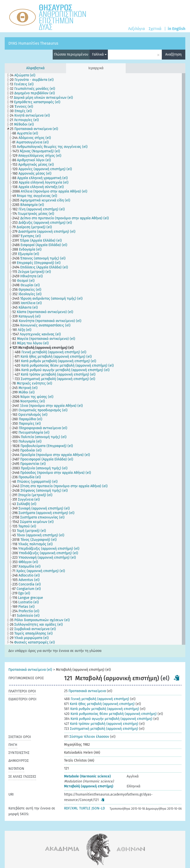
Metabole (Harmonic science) (87, 776)
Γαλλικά (99, 54)
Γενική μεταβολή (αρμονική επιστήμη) (97, 699)
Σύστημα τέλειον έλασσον (87, 737)
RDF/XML (71, 808)
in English (177, 29)
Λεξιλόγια (136, 29)
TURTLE (85, 808)
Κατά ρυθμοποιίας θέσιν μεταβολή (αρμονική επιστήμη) (110, 714)
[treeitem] (25, 75)
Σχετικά (155, 29)
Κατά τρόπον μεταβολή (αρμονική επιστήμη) (101, 724)
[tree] (95, 359)
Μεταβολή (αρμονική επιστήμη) (89, 786)
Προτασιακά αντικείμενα (85, 691)
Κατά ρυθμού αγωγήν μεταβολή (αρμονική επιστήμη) (108, 719)
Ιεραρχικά (96, 68)
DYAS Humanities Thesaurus (33, 43)
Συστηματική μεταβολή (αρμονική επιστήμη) (101, 729)
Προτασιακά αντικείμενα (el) (30, 670)
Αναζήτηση (173, 54)
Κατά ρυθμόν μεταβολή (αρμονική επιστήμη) (102, 709)
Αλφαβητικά (35, 68)
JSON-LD (98, 808)
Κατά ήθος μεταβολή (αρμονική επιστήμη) (99, 704)
